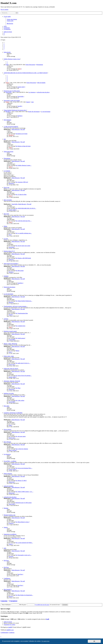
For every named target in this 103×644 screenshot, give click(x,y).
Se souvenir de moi (56, 605)
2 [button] (4, 44)
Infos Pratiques (7, 120)
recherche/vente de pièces (43, 92)
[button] (4, 50)
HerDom (20, 116)
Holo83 (11, 315)
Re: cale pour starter (21, 436)
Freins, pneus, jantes (9, 356)
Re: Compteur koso (20, 326)
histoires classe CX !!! (9, 251)
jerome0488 (12, 340)
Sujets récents (7, 52)
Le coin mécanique (46, 112)
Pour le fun (6, 187)
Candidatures (7, 578)
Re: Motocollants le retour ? (23, 522)
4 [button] (4, 47)
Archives (6, 319)
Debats (5, 226)
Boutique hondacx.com (9, 515)
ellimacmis (11, 389)
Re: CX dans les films (21, 194)
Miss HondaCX (8, 589)
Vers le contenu (4, 10)
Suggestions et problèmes (10, 534)
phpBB (10, 627)
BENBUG (8, 112)
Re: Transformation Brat (22, 313)
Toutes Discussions (30, 65)
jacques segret (21, 87)
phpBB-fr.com (10, 630)
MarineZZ (11, 183)
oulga (10, 425)
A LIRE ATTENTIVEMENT (11, 127)
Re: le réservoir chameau (22, 449)
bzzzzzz (11, 596)
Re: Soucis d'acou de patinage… (24, 376)
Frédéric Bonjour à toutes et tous (12, 59)
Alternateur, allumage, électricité (12, 381)
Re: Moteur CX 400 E (21, 481)
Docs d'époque (7, 442)
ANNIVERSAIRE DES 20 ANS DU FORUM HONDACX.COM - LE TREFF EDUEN (26, 73)
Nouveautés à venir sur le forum (12, 101)
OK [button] (94, 641)
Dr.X (10, 235)
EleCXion (6, 561)
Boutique (6, 508)
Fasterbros (20, 283)
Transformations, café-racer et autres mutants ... (16, 306)
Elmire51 (11, 260)
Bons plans (6, 406)
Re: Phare (18, 388)
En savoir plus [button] (45, 641)
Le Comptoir (7, 171)
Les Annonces (32, 92)
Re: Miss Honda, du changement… (24, 595)
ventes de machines (9, 486)
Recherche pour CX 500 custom (12, 91)
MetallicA (11, 135)
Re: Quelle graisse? (20, 338)
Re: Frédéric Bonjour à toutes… (24, 165)
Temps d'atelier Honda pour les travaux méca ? (15, 110)
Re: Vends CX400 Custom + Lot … (24, 492)
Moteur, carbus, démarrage (10, 344)
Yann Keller (9, 92)
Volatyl (19, 69)
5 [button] (4, 48)
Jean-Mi (19, 106)
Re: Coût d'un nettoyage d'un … (24, 221)
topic (33, 102)
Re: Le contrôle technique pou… (24, 233)
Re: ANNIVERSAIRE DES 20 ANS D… (26, 208)
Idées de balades (41, 83)
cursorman (11, 247)
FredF (7, 65)
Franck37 (11, 523)
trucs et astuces (7, 429)
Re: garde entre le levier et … (23, 363)
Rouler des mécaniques (34, 112)
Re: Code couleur (20, 400)
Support (28, 102)
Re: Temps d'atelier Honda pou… (24, 301)
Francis (11, 544)
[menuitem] (12, 19)
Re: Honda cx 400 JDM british (23, 258)
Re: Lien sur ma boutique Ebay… (24, 468)
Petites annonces (8, 474)
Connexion (4, 601)
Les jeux (6, 239)
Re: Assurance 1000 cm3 (22, 182)
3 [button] (4, 45)
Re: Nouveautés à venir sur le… (24, 555)
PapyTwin (20, 574)
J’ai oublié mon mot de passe (42, 605)
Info (5, 139)
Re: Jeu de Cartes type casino (23, 246)
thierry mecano (12, 450)
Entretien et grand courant (10, 331)
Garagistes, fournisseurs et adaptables (13, 413)
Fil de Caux (12, 365)
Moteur (17, 351)
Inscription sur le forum (22, 134)
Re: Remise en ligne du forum (23, 146)
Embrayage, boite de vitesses (11, 369)
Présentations (40, 65)
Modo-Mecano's (16, 129)
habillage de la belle (9, 393)
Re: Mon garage (20, 271)
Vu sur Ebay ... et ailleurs (10, 461)
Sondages (6, 276)
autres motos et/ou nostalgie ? (11, 264)
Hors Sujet (6, 214)
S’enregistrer (13, 601)
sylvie (10, 352)
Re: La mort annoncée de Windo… (24, 543)
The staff (23, 129)
